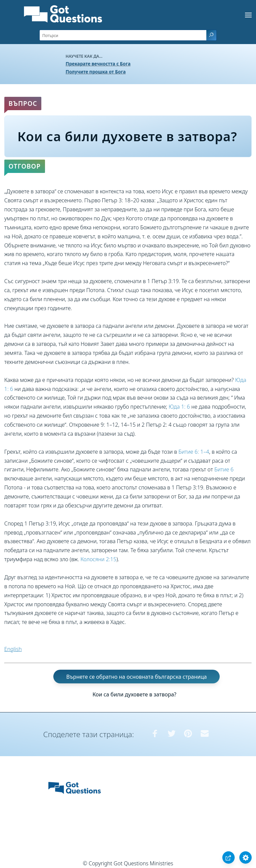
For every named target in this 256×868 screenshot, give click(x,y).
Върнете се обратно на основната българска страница (137, 677)
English (13, 649)
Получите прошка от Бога (96, 72)
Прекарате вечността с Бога (98, 64)
